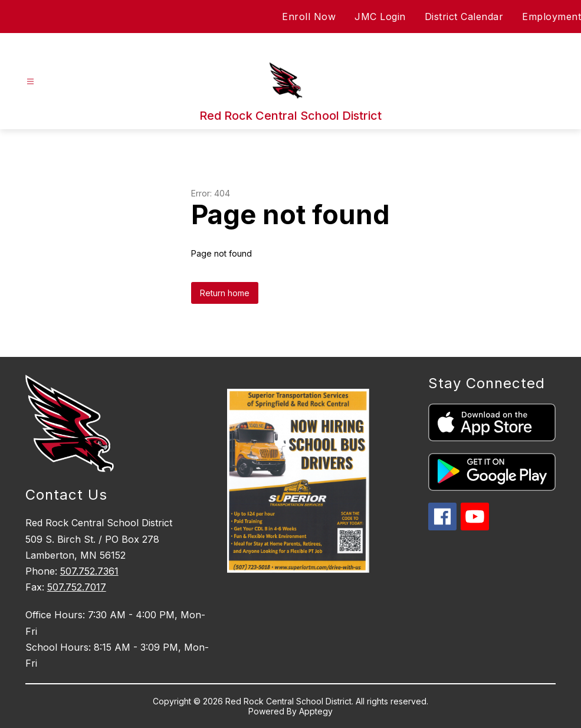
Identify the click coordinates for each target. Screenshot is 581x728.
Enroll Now (309, 17)
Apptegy (316, 711)
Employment (552, 17)
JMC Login (380, 17)
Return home (225, 293)
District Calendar (464, 17)
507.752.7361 (89, 571)
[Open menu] (30, 82)
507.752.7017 (77, 587)
